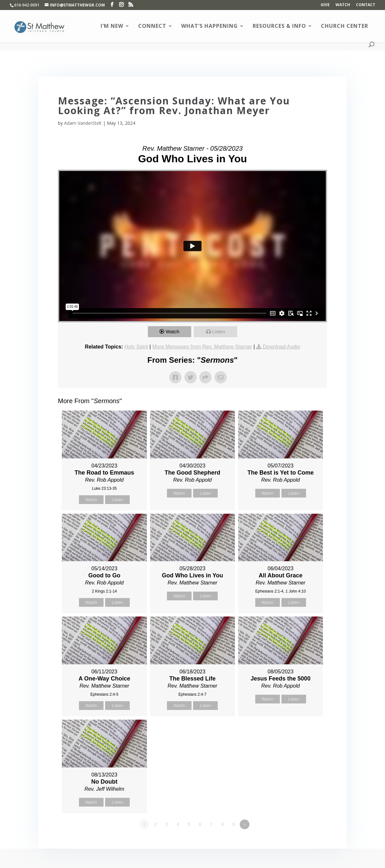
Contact (366, 5)
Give (325, 5)
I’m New (112, 27)
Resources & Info (279, 27)
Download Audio (281, 347)
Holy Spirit (136, 347)
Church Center (345, 27)
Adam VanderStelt (83, 123)
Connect (152, 27)
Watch (343, 5)
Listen (219, 332)
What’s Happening (209, 27)
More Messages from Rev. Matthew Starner (202, 347)
